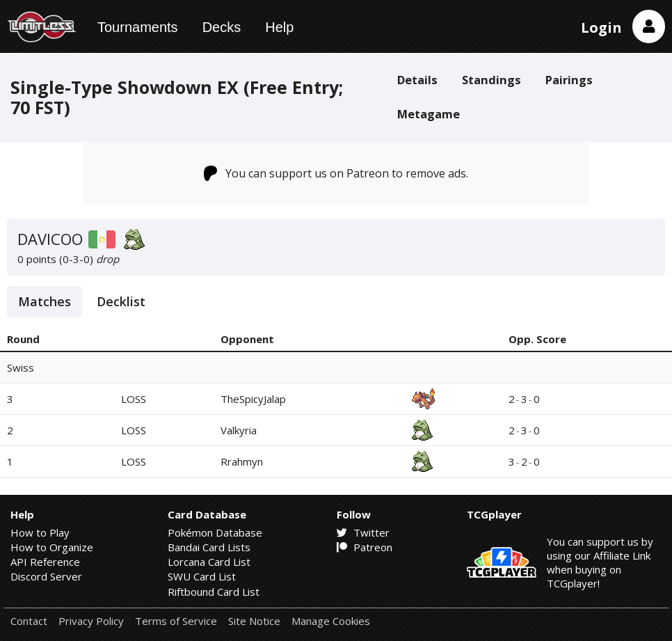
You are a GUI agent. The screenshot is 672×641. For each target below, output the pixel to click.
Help (279, 27)
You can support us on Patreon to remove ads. (336, 173)
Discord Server (46, 576)
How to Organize (52, 547)
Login (601, 27)
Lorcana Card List (209, 562)
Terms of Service (176, 621)
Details (417, 80)
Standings (491, 80)
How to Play (40, 532)
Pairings (569, 80)
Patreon (365, 547)
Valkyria (239, 430)
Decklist (121, 301)
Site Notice (254, 621)
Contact (29, 621)
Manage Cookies (331, 621)
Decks (222, 27)
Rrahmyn (242, 461)
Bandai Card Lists (209, 547)
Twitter (363, 532)
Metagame (429, 114)
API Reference (45, 562)
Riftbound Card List (214, 592)
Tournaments (138, 27)
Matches (45, 301)
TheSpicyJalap (253, 399)
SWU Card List (202, 576)
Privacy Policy (91, 621)
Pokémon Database (215, 532)
